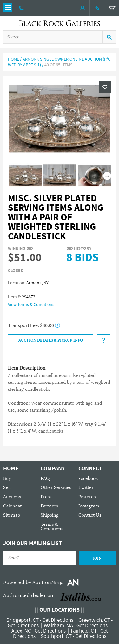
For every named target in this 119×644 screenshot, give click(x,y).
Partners (49, 506)
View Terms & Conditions (31, 305)
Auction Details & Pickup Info (51, 340)
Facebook (88, 478)
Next (107, 176)
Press (46, 497)
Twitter (86, 488)
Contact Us (90, 515)
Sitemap (12, 515)
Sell (7, 488)
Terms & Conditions (52, 527)
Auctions (12, 497)
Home (13, 59)
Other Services (56, 488)
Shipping (50, 515)
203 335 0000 (21, 8)
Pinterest (88, 497)
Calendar (13, 506)
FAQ (45, 478)
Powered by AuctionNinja (33, 583)
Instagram (89, 506)
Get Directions (58, 620)
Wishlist (105, 87)
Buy (7, 478)
